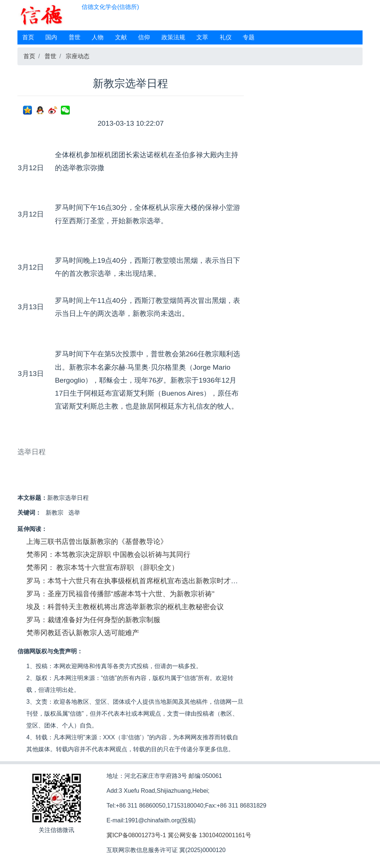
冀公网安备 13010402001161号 (209, 835)
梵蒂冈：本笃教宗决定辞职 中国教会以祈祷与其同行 (108, 555)
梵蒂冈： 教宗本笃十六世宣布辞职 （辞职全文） (102, 567)
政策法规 (173, 37)
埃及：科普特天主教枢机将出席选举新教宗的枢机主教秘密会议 (125, 607)
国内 (51, 37)
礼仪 (226, 37)
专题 (249, 37)
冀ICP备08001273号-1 (136, 835)
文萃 (202, 37)
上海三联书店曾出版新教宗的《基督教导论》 (97, 542)
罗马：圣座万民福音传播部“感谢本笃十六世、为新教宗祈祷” (120, 594)
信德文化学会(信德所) (110, 7)
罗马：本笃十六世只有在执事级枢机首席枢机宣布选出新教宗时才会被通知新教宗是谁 (160, 581)
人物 (98, 37)
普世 (75, 37)
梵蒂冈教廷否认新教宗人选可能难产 (83, 633)
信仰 (144, 37)
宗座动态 (78, 56)
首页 (28, 37)
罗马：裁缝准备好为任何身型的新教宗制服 (93, 620)
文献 (121, 37)
